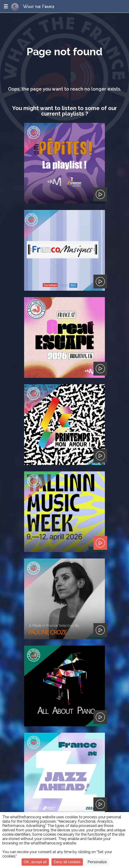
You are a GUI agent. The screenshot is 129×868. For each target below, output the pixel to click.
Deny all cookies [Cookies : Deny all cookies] (67, 862)
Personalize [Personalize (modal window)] (97, 862)
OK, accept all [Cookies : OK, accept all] (35, 862)
